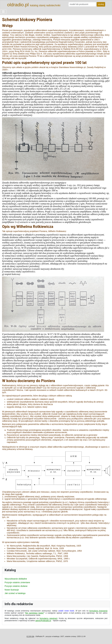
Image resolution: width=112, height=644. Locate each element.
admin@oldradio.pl (43, 621)
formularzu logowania (98, 611)
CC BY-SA (30, 636)
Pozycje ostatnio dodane (16, 586)
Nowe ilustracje (12, 590)
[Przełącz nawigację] (3, 12)
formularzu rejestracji (48, 618)
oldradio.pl (18, 5)
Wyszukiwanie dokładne (16, 579)
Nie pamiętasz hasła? (35, 613)
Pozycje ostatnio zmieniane (17, 582)
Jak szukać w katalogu (15, 593)
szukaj (101, 4)
